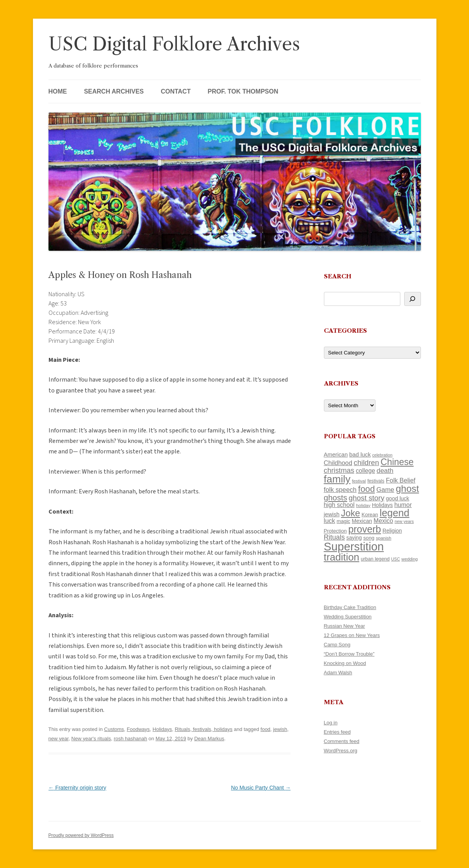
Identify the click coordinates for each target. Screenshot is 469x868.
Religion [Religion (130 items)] (392, 531)
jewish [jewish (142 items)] (332, 514)
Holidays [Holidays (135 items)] (382, 505)
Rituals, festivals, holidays (203, 729)
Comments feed (342, 741)
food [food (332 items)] (366, 489)
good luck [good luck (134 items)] (398, 498)
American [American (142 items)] (336, 455)
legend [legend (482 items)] (394, 513)
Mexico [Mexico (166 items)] (383, 521)
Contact (176, 91)
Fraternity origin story (77, 788)
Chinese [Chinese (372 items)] (397, 462)
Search (338, 276)
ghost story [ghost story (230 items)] (367, 498)
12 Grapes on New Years (352, 635)
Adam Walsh (338, 673)
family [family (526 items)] (337, 479)
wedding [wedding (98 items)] (410, 559)
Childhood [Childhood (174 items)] (338, 463)
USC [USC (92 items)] (395, 559)
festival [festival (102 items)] (359, 481)
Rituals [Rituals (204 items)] (334, 537)
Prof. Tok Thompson (243, 91)
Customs (114, 729)
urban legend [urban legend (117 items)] (375, 559)
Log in (331, 723)
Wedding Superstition (348, 617)
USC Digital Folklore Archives (174, 44)
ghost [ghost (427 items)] (407, 489)
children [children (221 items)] (366, 463)
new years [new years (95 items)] (404, 521)
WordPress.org (341, 751)
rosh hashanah (130, 739)
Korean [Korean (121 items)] (370, 515)
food (266, 729)
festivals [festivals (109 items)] (376, 481)
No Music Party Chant (261, 788)
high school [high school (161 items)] (339, 505)
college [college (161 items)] (365, 471)
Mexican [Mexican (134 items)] (362, 521)
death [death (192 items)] (385, 470)
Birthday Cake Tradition (350, 607)
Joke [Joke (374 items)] (350, 513)
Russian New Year (344, 626)
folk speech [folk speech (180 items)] (340, 490)
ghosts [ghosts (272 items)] (336, 497)
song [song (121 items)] (369, 538)
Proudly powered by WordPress (81, 835)
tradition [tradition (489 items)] (342, 557)
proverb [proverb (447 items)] (365, 529)
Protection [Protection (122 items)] (335, 531)
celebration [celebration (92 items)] (382, 455)
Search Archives (114, 91)
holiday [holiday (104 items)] (363, 505)
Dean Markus (209, 739)
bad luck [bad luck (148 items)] (360, 455)
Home (58, 91)
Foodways (138, 729)
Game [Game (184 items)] (385, 490)
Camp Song (337, 645)
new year (59, 739)
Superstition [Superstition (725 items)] (354, 546)
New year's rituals (91, 739)
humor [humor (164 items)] (403, 505)
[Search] (413, 299)
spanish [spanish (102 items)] (384, 538)
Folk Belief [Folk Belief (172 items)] (401, 480)
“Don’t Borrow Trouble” (349, 654)
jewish (280, 729)
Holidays (162, 729)
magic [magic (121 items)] (344, 521)
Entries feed (337, 732)
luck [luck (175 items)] (330, 521)
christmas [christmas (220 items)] (339, 470)
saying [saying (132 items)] (354, 538)
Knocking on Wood (345, 663)
